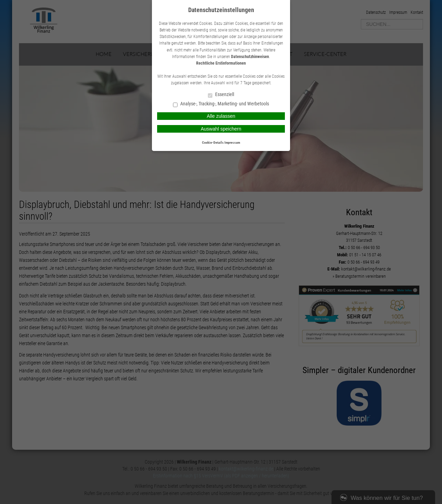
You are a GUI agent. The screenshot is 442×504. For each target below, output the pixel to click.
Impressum (232, 142)
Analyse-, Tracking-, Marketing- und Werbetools (221, 104)
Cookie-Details (213, 142)
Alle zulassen (221, 116)
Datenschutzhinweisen (250, 57)
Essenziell (221, 95)
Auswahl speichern (221, 129)
